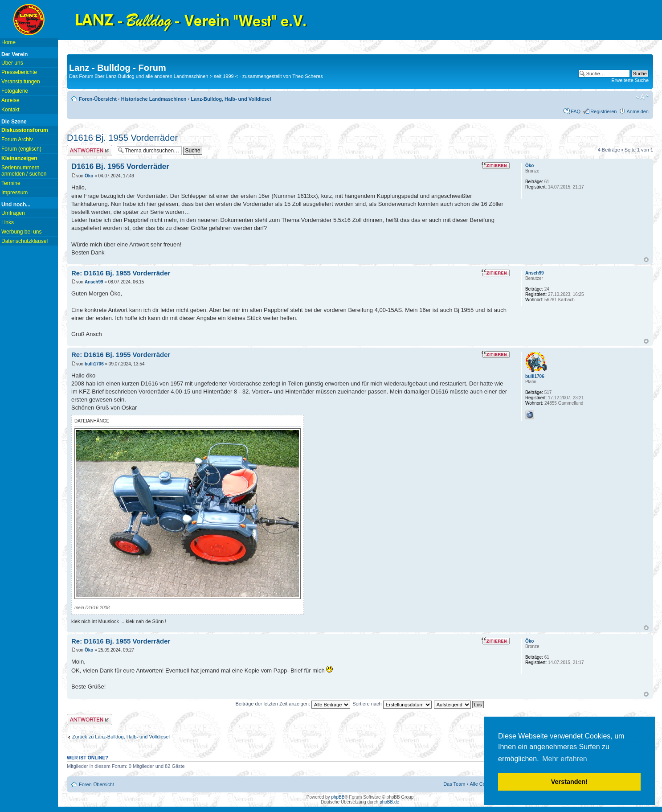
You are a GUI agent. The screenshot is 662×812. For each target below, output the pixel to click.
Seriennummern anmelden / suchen (24, 171)
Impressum (14, 193)
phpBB (338, 797)
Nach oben (646, 260)
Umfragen (13, 213)
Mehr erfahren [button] (565, 759)
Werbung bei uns (22, 232)
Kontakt (10, 110)
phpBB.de (389, 802)
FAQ (576, 111)
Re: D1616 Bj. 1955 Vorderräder (121, 273)
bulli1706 (94, 364)
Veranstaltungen (21, 82)
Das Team (454, 784)
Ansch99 (94, 282)
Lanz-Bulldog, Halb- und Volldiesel (231, 99)
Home (8, 42)
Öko (89, 176)
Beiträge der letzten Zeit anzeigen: (293, 704)
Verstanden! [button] (569, 782)
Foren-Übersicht (98, 99)
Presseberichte (19, 72)
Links (8, 222)
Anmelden (637, 111)
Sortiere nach (392, 704)
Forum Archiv (17, 139)
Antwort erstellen (90, 150)
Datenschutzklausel (25, 241)
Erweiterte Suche (630, 80)
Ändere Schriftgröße (642, 97)
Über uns (12, 63)
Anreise (10, 100)
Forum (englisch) (21, 149)
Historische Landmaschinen (154, 99)
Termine (11, 183)
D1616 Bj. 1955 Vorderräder (122, 138)
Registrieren (603, 111)
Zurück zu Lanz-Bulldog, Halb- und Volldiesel (121, 737)
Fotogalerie (15, 91)
